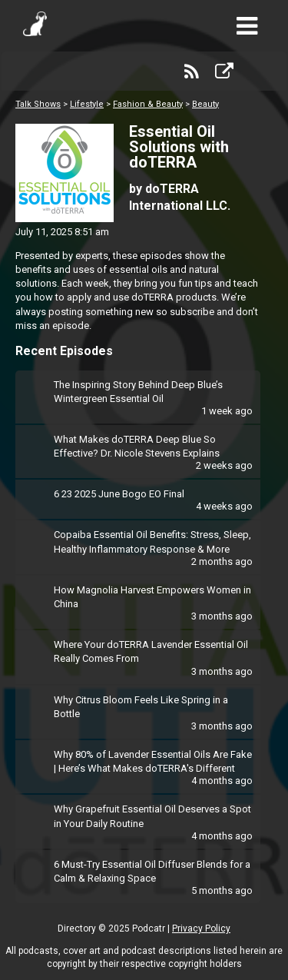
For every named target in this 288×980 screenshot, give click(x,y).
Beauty (205, 104)
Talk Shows (38, 104)
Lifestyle (87, 104)
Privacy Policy (201, 929)
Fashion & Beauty (148, 104)
